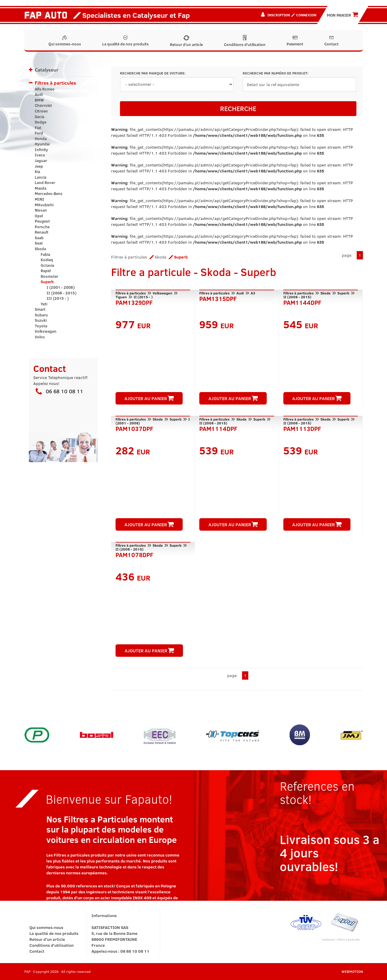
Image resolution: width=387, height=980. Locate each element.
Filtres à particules (55, 83)
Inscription (279, 15)
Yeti (44, 304)
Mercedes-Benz (49, 194)
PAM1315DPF (218, 298)
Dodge (41, 122)
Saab (39, 238)
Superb (47, 282)
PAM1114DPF (218, 428)
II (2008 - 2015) (61, 293)
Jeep (39, 166)
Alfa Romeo (45, 89)
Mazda (41, 188)
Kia (37, 172)
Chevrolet (43, 105)
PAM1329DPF (134, 302)
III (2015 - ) (58, 298)
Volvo (40, 337)
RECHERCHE (238, 108)
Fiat (38, 128)
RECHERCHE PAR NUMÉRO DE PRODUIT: (275, 73)
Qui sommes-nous (65, 41)
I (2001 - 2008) (61, 287)
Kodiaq (47, 260)
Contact (331, 41)
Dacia (40, 117)
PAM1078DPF (134, 554)
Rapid (46, 271)
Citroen (41, 111)
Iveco (40, 155)
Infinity (41, 150)
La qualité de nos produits (125, 41)
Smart (40, 309)
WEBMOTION (352, 971)
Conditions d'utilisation (245, 41)
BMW (39, 100)
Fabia (45, 254)
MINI (40, 199)
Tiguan (121, 297)
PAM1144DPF (302, 302)
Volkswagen (46, 331)
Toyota (41, 326)
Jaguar (41, 161)
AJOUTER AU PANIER (149, 398)
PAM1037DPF (134, 428)
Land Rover (45, 183)
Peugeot (42, 221)
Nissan (41, 210)
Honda (41, 139)
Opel (39, 216)
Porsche (42, 227)
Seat (39, 243)
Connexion (306, 15)
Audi (39, 94)
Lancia (41, 177)
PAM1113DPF (302, 428)
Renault (42, 232)
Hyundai (42, 144)
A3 (253, 293)
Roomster (49, 276)
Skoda (40, 249)
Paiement (295, 41)
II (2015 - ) (143, 297)
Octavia (47, 265)
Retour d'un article (186, 41)
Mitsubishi (44, 205)
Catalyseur (47, 70)
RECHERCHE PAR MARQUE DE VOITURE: (153, 73)
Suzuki (41, 320)
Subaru (41, 315)
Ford (39, 133)
